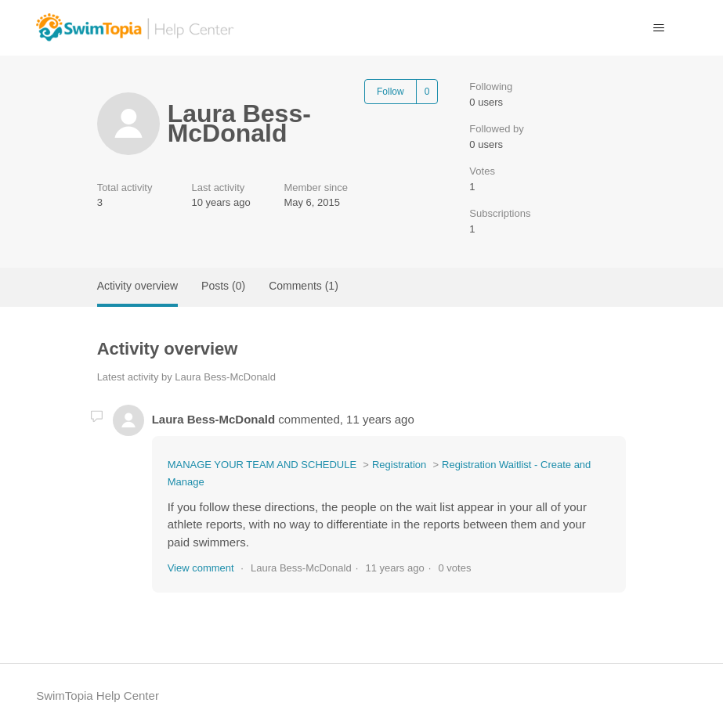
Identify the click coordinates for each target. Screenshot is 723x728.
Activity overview (137, 286)
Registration (399, 465)
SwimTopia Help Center (98, 696)
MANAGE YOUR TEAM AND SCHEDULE (262, 465)
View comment (201, 568)
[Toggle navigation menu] (659, 28)
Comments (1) (304, 286)
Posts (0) (223, 286)
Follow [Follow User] (390, 92)
